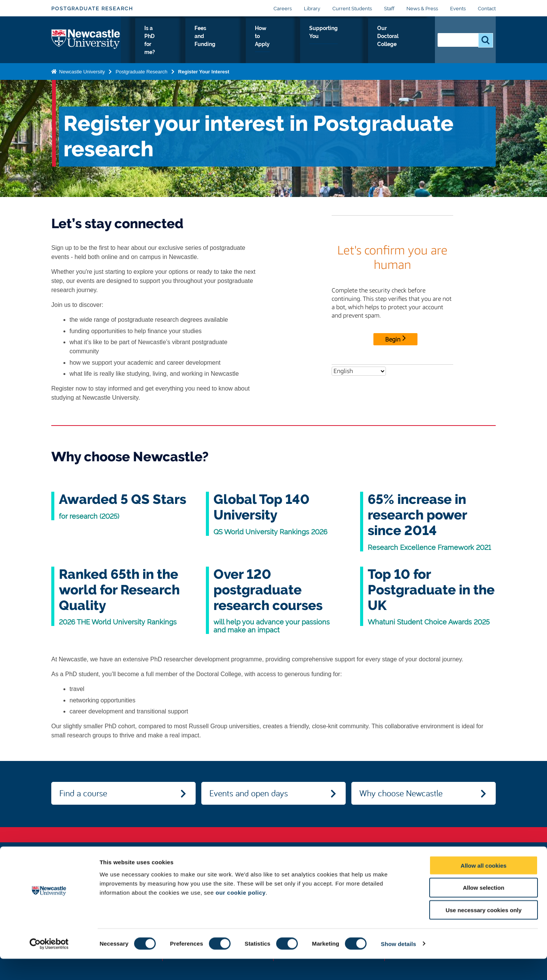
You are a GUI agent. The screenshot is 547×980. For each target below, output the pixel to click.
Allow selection (483, 909)
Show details (399, 965)
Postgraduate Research (92, 9)
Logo (86, 40)
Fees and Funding (257, 41)
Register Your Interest (204, 71)
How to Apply (303, 41)
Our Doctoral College (400, 41)
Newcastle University (81, 71)
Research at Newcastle (153, 41)
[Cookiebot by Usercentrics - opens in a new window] (49, 965)
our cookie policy (240, 914)
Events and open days (249, 793)
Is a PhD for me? (208, 41)
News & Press (422, 9)
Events (458, 9)
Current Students (352, 9)
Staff (389, 9)
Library (312, 9)
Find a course (83, 793)
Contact (487, 9)
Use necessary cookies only (484, 932)
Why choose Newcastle (401, 793)
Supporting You (347, 41)
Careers (283, 9)
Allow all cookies (484, 887)
